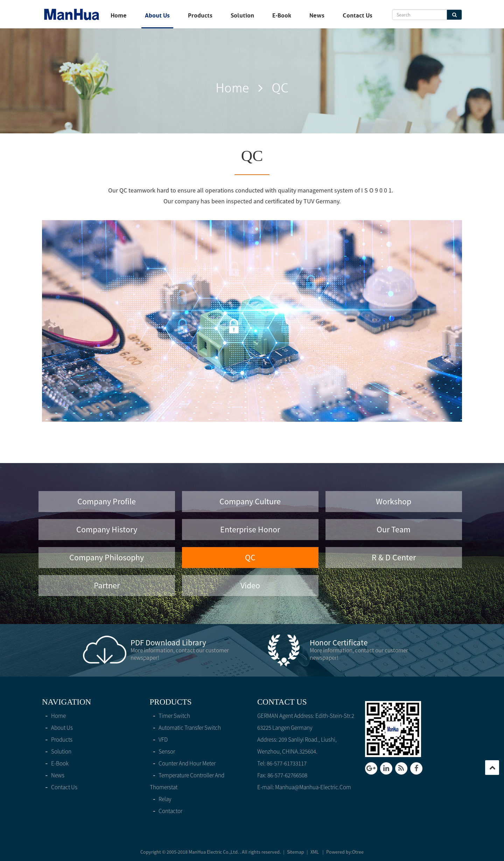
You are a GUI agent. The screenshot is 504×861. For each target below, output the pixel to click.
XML (315, 852)
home (119, 15)
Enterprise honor (250, 529)
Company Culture (250, 501)
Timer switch (170, 716)
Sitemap (296, 852)
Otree (358, 852)
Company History (107, 529)
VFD (159, 740)
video (250, 585)
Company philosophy (107, 557)
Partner (107, 585)
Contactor (166, 811)
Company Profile (107, 501)
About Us (157, 15)
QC (250, 557)
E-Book (282, 15)
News (317, 15)
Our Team (394, 529)
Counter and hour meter (183, 763)
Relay (161, 799)
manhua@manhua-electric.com (313, 787)
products (200, 15)
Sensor (163, 751)
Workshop (394, 501)
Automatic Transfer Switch (185, 728)
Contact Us (358, 15)
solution (242, 15)
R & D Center (394, 557)
